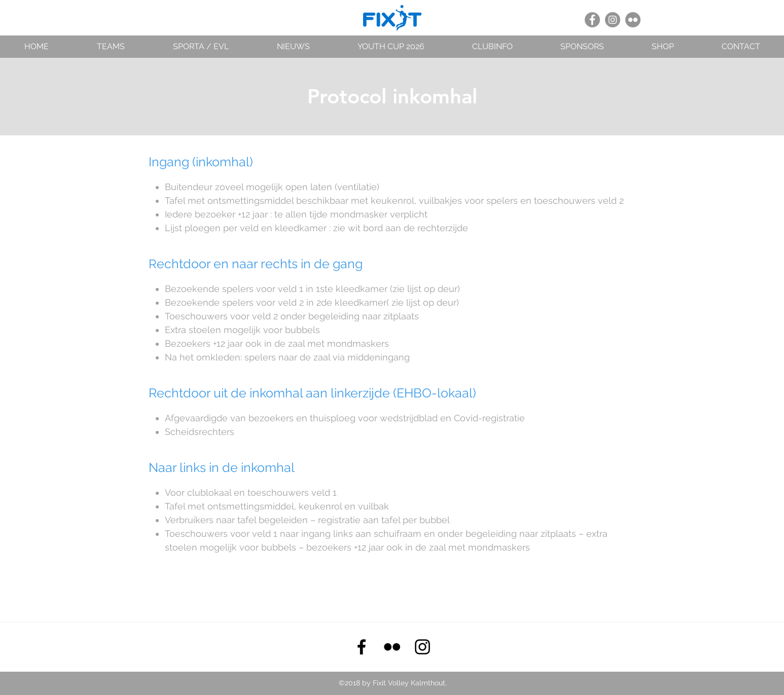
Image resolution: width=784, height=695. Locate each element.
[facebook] (362, 647)
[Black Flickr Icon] (392, 647)
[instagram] (422, 647)
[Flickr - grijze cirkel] (633, 20)
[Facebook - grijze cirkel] (592, 20)
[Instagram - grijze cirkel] (613, 20)
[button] (111, 46)
